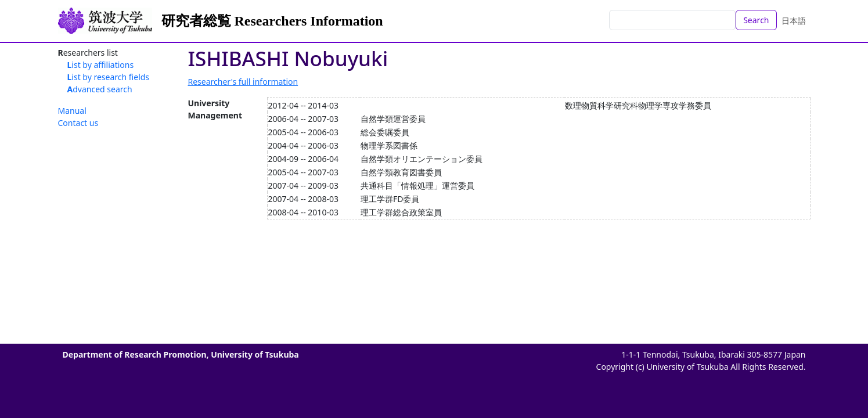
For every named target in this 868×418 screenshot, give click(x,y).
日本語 (794, 21)
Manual (72, 111)
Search (756, 20)
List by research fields (109, 77)
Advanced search (100, 89)
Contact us (78, 123)
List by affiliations (101, 65)
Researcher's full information (243, 82)
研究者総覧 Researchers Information (272, 21)
